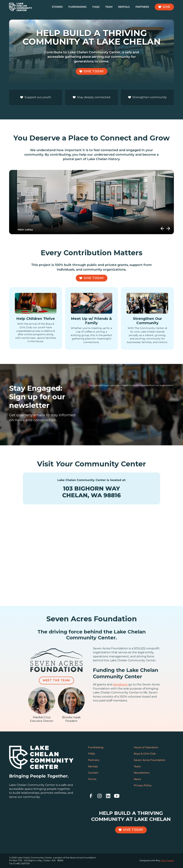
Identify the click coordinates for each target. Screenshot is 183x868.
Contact (93, 773)
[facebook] (91, 796)
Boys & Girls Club (145, 754)
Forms (92, 779)
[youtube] (117, 796)
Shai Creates (167, 860)
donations (120, 684)
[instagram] (100, 796)
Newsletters (142, 773)
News (137, 779)
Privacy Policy (143, 785)
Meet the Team (56, 680)
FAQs (96, 7)
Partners (142, 7)
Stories (57, 7)
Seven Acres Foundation (150, 760)
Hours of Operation (146, 747)
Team (109, 7)
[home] (21, 7)
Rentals (124, 7)
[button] (162, 228)
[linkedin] (108, 796)
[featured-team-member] (42, 705)
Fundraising (78, 7)
